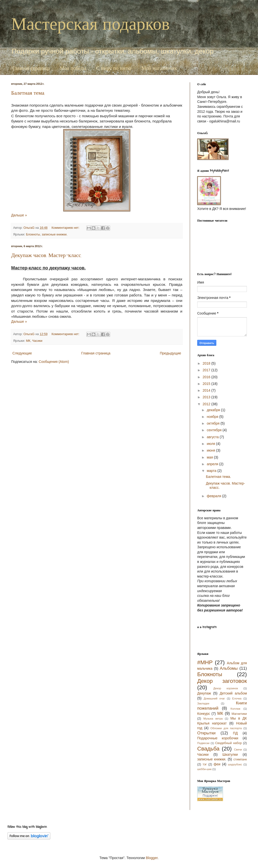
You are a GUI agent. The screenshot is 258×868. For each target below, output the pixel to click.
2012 (207, 404)
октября (213, 423)
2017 (207, 370)
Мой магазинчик (159, 68)
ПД (235, 733)
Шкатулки (230, 754)
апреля (213, 464)
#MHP (205, 662)
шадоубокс (235, 764)
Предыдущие (170, 353)
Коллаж (235, 709)
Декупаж (204, 693)
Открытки (206, 733)
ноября (213, 417)
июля (211, 444)
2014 (207, 390)
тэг (205, 764)
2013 (207, 397)
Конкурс (204, 714)
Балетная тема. (28, 94)
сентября (215, 430)
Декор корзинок (226, 688)
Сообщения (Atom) (54, 362)
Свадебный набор (228, 743)
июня (211, 450)
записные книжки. (54, 234)
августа (213, 437)
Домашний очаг (214, 698)
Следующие (22, 353)
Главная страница (31, 68)
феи (217, 764)
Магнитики (239, 714)
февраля (214, 496)
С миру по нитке (114, 68)
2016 (207, 377)
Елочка (237, 698)
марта (212, 471)
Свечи (238, 750)
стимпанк (240, 759)
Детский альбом (233, 693)
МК (28, 341)
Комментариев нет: (66, 228)
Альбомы (229, 668)
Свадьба (208, 749)
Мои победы (73, 68)
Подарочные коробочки (218, 738)
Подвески (203, 743)
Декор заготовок (222, 681)
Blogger (152, 858)
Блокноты (33, 234)
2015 (207, 384)
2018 (207, 363)
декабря (214, 410)
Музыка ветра (213, 719)
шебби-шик (204, 769)
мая (210, 457)
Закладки (203, 703)
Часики (37, 341)
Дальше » (19, 215)
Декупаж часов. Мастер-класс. (47, 256)
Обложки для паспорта (226, 728)
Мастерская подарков (90, 24)
